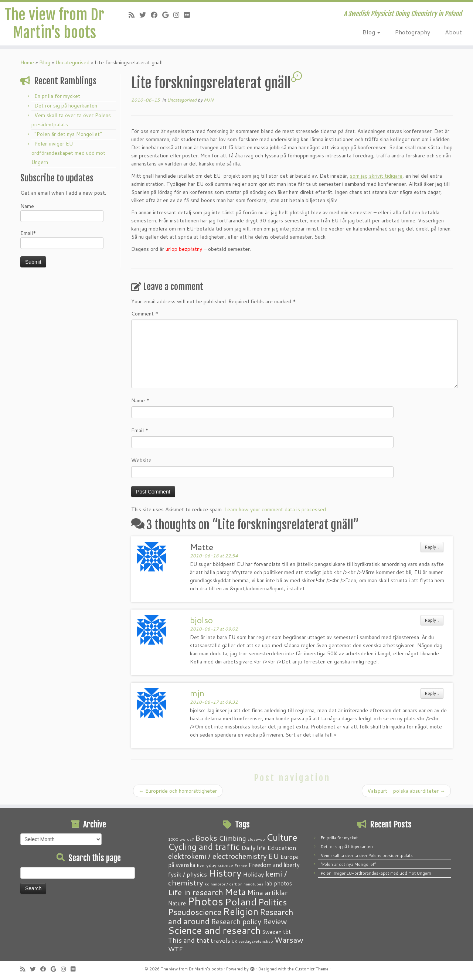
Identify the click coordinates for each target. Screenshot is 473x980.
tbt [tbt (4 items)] (287, 932)
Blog (371, 32)
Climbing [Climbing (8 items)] (232, 838)
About (453, 32)
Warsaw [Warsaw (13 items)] (289, 940)
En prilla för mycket (57, 96)
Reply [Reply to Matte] (432, 547)
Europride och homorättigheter (178, 791)
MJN (209, 100)
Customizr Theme (312, 969)
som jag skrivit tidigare (376, 176)
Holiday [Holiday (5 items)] (253, 874)
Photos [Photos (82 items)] (205, 901)
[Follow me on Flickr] (189, 15)
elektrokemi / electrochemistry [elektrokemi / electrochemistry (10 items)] (217, 856)
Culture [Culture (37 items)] (282, 837)
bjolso (201, 620)
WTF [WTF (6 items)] (176, 949)
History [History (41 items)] (225, 873)
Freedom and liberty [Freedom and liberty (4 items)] (274, 865)
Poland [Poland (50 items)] (241, 902)
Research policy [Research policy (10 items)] (236, 921)
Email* (62, 239)
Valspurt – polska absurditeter (406, 791)
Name (62, 212)
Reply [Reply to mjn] (432, 693)
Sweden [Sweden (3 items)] (272, 932)
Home (27, 62)
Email (140, 430)
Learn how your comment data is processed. (276, 509)
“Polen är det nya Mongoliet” (68, 134)
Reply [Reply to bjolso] (432, 620)
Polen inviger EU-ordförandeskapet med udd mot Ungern (68, 153)
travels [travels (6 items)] (220, 940)
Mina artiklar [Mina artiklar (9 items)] (267, 892)
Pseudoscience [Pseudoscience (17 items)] (195, 912)
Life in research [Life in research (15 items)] (196, 892)
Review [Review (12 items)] (275, 921)
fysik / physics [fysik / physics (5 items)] (188, 874)
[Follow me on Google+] (168, 15)
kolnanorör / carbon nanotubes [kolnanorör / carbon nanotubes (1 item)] (234, 884)
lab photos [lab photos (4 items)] (278, 883)
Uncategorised (72, 62)
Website (141, 460)
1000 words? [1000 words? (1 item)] (181, 839)
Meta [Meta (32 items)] (235, 892)
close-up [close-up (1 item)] (256, 839)
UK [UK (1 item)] (234, 941)
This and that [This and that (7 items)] (189, 940)
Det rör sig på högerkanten (66, 106)
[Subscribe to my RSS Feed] (134, 15)
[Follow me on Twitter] (145, 15)
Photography (413, 32)
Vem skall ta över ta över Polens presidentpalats (367, 856)
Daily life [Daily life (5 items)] (253, 848)
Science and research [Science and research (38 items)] (214, 930)
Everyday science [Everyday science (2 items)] (215, 865)
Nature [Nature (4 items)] (177, 903)
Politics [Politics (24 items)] (273, 902)
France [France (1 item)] (241, 865)
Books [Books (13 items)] (206, 838)
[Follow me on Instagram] (179, 15)
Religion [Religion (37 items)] (241, 911)
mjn (197, 693)
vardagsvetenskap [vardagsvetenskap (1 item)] (256, 941)
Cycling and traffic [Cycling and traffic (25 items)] (204, 847)
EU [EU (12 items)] (274, 856)
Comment (145, 314)
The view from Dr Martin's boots (55, 24)
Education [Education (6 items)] (282, 847)
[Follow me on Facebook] (156, 15)
